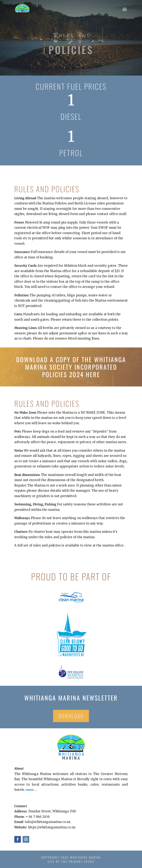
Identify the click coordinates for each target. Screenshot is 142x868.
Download (71, 716)
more (30, 790)
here (93, 374)
